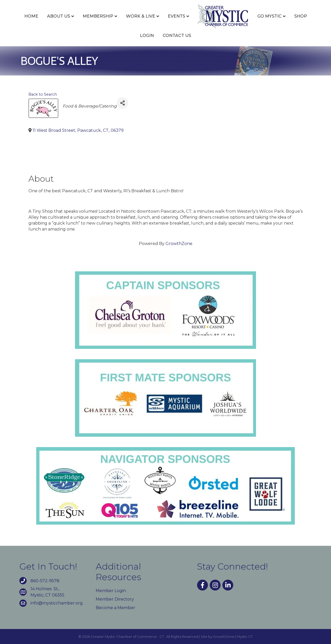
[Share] (122, 103)
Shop (301, 16)
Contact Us (177, 36)
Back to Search (43, 94)
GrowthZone (179, 244)
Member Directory (115, 599)
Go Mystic (269, 16)
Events (176, 16)
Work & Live (141, 16)
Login (147, 36)
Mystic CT (245, 637)
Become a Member (115, 608)
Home (31, 16)
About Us (59, 16)
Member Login (111, 591)
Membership (98, 16)
